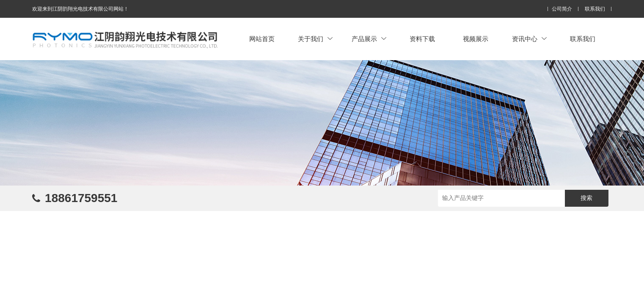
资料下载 (422, 39)
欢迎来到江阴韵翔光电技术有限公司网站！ (80, 9)
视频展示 (476, 39)
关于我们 (315, 39)
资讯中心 (529, 39)
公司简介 (562, 9)
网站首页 (262, 39)
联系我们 (595, 9)
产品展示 (369, 39)
